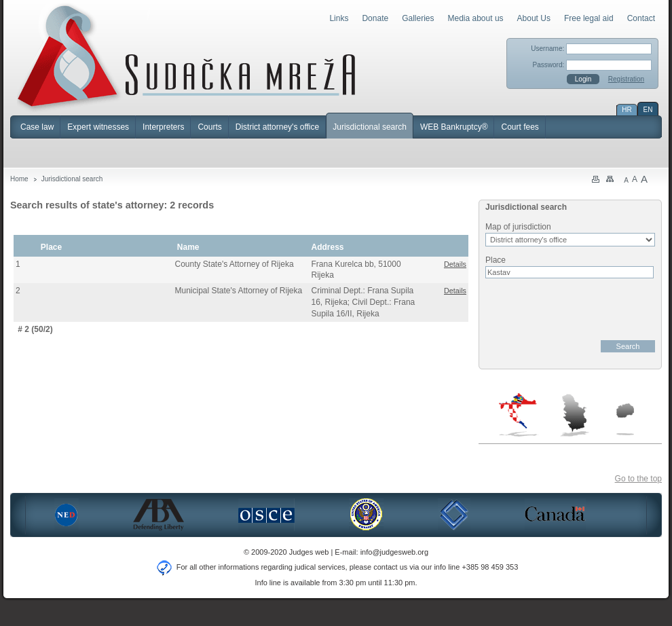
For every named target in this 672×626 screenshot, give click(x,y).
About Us (534, 18)
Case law (37, 127)
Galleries (418, 18)
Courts (209, 127)
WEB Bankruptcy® (454, 127)
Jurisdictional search (370, 127)
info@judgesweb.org (394, 552)
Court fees (520, 127)
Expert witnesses (98, 127)
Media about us (476, 18)
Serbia (574, 415)
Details (455, 264)
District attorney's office (277, 127)
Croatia (519, 415)
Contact (641, 18)
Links (339, 18)
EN (648, 110)
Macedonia (625, 419)
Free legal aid (589, 18)
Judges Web (186, 57)
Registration (626, 79)
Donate (375, 18)
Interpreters (163, 127)
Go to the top (638, 479)
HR (627, 110)
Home (19, 179)
